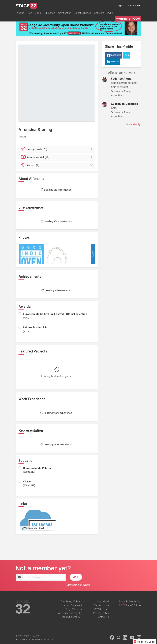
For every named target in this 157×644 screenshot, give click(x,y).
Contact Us (103, 617)
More (93, 254)
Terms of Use (101, 605)
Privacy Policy (101, 613)
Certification (65, 13)
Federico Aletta (121, 79)
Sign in (121, 6)
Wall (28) (57, 157)
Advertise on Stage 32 (70, 613)
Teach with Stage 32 (71, 617)
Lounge (20, 13)
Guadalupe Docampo (124, 104)
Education (50, 13)
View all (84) (134, 125)
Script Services (83, 13)
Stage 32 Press (74, 609)
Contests (99, 13)
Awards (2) (57, 165)
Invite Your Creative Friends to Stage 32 (35, 640)
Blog (30, 13)
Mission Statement (72, 605)
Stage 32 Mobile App (130, 602)
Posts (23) (57, 149)
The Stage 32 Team (71, 602)
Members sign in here (78, 585)
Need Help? (103, 602)
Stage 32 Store (133, 605)
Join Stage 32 (135, 6)
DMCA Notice (102, 609)
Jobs (38, 13)
